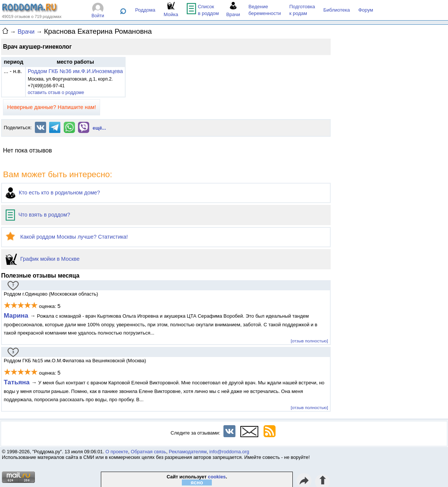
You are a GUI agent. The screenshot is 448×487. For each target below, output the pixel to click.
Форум (366, 10)
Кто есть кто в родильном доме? (53, 193)
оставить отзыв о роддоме (56, 93)
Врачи (26, 32)
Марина (17, 315)
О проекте (117, 452)
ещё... (99, 128)
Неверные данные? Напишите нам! (52, 107)
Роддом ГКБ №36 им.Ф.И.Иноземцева (75, 71)
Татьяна (18, 382)
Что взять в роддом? (38, 215)
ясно (197, 483)
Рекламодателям (188, 452)
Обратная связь (148, 452)
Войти (98, 16)
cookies (217, 477)
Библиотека (337, 10)
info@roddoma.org (229, 452)
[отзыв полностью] (309, 341)
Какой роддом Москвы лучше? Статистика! (67, 237)
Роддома (145, 10)
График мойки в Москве (43, 259)
